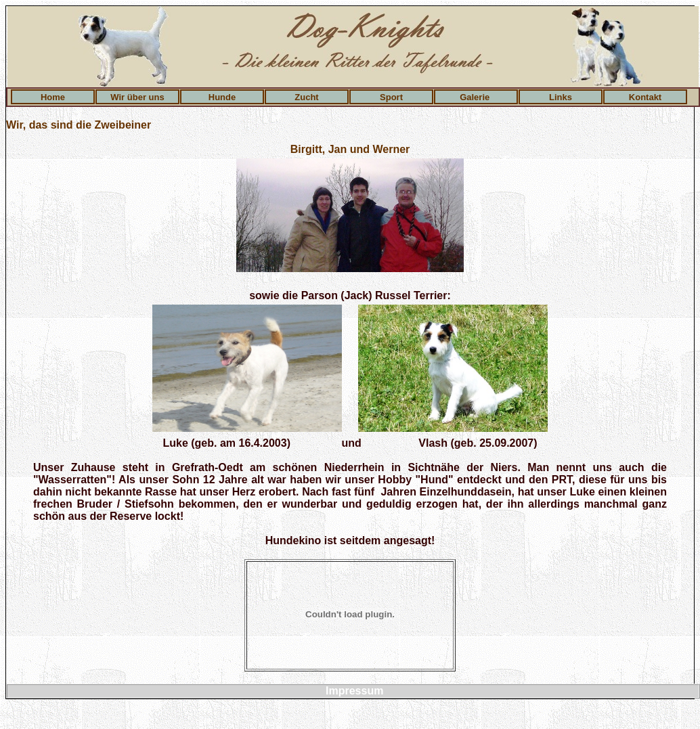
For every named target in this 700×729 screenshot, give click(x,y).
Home (53, 97)
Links (561, 97)
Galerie (476, 97)
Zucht (306, 97)
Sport (391, 97)
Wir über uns (137, 97)
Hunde (222, 97)
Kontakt (645, 97)
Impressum (354, 691)
